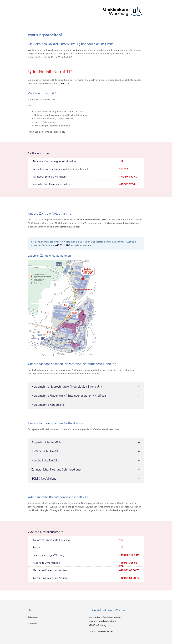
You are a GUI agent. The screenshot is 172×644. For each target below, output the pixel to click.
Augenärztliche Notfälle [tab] (86, 443)
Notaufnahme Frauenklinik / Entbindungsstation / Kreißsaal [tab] (86, 396)
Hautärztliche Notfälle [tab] (86, 461)
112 (121, 161)
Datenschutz (33, 617)
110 (121, 547)
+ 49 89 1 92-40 (128, 177)
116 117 (65, 83)
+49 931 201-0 (127, 184)
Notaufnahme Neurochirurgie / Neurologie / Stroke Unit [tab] (86, 387)
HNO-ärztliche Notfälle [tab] (86, 452)
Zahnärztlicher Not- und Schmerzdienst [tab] (86, 470)
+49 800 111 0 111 (129, 555)
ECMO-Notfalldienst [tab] (86, 479)
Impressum (33, 623)
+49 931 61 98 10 (129, 578)
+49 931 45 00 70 (129, 570)
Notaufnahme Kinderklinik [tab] (86, 405)
